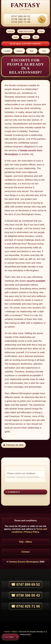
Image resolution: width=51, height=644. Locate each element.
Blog (36, 37)
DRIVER (37, 44)
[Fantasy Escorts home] (25, 7)
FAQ (21, 542)
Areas (41, 31)
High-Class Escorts (26, 31)
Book (15, 37)
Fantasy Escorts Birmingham (24, 562)
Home (7, 632)
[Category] (19, 51)
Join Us (26, 37)
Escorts (11, 31)
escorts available (36, 281)
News (14, 632)
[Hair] (32, 51)
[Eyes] (44, 51)
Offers (29, 542)
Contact (26, 552)
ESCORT (27, 44)
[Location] (7, 51)
